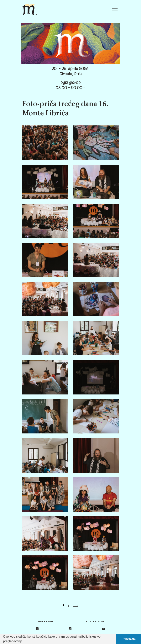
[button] (25, 642)
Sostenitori (95, 622)
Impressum (45, 622)
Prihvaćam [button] (129, 639)
